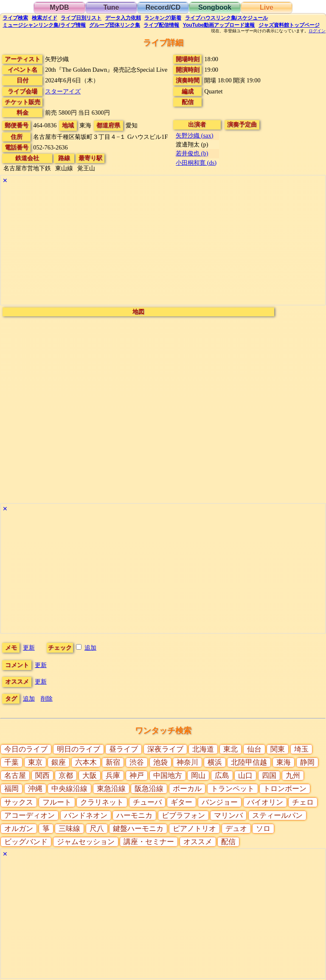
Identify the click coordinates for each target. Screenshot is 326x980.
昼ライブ (124, 749)
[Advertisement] (163, 245)
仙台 (254, 749)
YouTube (219, 25)
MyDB (59, 7)
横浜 (215, 762)
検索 (15, 18)
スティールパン (277, 815)
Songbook (215, 7)
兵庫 (113, 776)
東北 (230, 749)
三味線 (69, 829)
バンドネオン (86, 815)
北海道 (203, 749)
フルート (57, 802)
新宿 (113, 762)
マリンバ (228, 815)
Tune (111, 7)
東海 (284, 762)
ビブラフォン (183, 815)
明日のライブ (79, 749)
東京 (35, 762)
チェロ (303, 802)
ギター (181, 802)
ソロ (263, 829)
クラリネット (102, 802)
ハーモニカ (134, 815)
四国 (269, 776)
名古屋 (15, 776)
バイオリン (265, 802)
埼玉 (301, 749)
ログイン (317, 31)
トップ (289, 25)
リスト (81, 18)
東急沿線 (111, 789)
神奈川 (187, 762)
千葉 (11, 762)
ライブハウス (226, 18)
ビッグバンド (26, 842)
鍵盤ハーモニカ (138, 829)
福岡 (11, 789)
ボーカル (187, 789)
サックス (19, 802)
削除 (47, 698)
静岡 (307, 762)
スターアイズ (63, 91)
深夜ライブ (165, 749)
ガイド (45, 18)
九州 (293, 776)
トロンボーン (285, 789)
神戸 (137, 776)
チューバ (147, 802)
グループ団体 (115, 25)
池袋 (160, 762)
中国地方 (168, 776)
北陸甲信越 (249, 762)
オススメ (198, 842)
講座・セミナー (149, 842)
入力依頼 (123, 18)
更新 (29, 648)
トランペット (233, 789)
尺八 (97, 829)
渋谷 (137, 762)
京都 (66, 776)
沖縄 (35, 789)
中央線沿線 (69, 789)
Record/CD (163, 7)
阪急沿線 (149, 789)
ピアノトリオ (194, 829)
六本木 (86, 762)
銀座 (59, 762)
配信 (161, 25)
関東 (278, 749)
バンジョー (220, 802)
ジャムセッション (86, 842)
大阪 (90, 776)
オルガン (19, 829)
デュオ (236, 829)
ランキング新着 (163, 18)
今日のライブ (26, 749)
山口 (245, 776)
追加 (90, 648)
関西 (42, 776)
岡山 (198, 776)
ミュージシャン (44, 25)
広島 (222, 776)
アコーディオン (30, 815)
